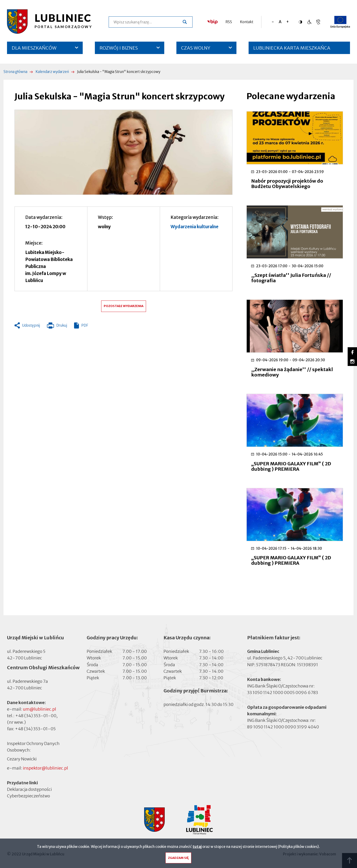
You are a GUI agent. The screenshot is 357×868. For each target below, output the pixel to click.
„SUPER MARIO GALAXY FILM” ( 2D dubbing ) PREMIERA (291, 466)
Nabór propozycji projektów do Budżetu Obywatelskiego (287, 184)
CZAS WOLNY (196, 48)
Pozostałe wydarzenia (124, 306)
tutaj (197, 848)
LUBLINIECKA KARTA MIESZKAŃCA (292, 49)
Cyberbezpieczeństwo (29, 796)
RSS (229, 22)
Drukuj (57, 326)
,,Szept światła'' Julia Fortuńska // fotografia (291, 278)
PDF (85, 325)
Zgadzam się (178, 859)
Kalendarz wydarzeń (52, 72)
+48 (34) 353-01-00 (36, 716)
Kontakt (247, 22)
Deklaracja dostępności (29, 789)
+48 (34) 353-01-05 (35, 729)
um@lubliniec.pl (39, 709)
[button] (123, 152)
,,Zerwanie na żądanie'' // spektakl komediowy (292, 372)
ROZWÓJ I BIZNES (119, 48)
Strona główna (15, 72)
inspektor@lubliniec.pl (45, 768)
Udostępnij (31, 325)
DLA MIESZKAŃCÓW (34, 48)
